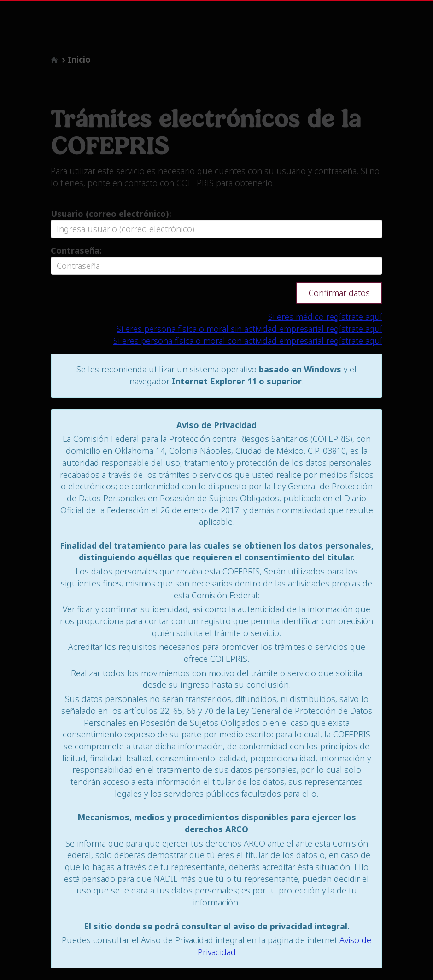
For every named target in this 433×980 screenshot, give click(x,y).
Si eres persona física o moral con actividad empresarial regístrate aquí (248, 341)
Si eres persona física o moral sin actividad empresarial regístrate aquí (249, 329)
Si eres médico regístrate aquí (325, 317)
